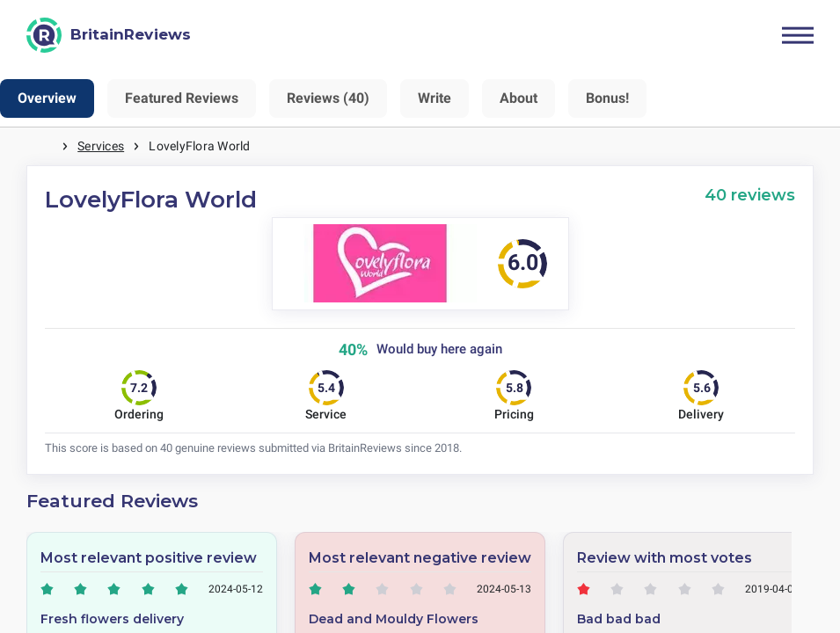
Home (44, 146)
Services (101, 146)
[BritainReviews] (109, 35)
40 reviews (750, 195)
